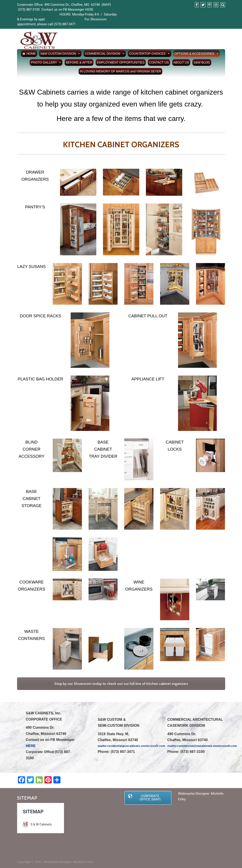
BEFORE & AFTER (79, 62)
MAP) (107, 5)
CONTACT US (159, 62)
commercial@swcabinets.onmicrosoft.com (207, 746)
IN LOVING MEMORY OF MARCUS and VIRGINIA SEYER (120, 71)
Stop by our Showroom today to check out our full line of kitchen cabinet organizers (121, 684)
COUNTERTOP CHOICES (150, 54)
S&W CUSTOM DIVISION (60, 54)
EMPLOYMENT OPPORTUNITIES (121, 62)
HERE (89, 10)
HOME (31, 54)
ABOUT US (181, 62)
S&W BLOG (202, 62)
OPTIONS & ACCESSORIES (197, 54)
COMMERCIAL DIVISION (105, 54)
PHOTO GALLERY (46, 62)
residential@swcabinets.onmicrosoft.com (136, 746)
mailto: (172, 746)
